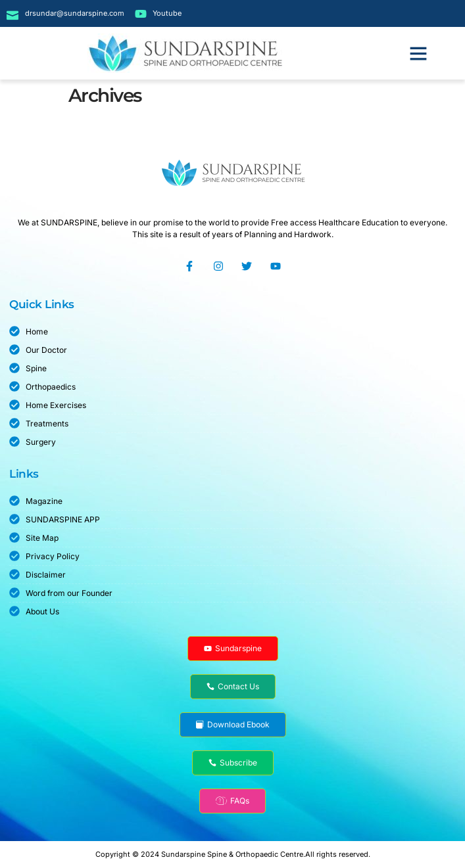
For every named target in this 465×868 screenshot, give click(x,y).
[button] (418, 53)
